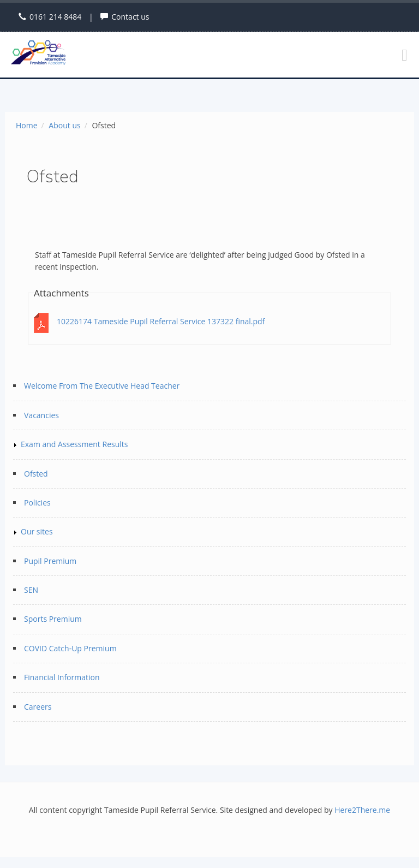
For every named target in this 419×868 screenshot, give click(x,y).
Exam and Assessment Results (74, 444)
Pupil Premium (50, 561)
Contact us (130, 17)
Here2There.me (362, 810)
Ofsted (36, 474)
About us (64, 125)
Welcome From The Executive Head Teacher (102, 386)
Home (27, 125)
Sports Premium (53, 619)
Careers (38, 707)
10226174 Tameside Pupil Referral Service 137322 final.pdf (161, 321)
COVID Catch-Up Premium (70, 648)
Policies (37, 503)
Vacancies (41, 415)
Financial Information (62, 677)
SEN (31, 590)
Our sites (37, 531)
